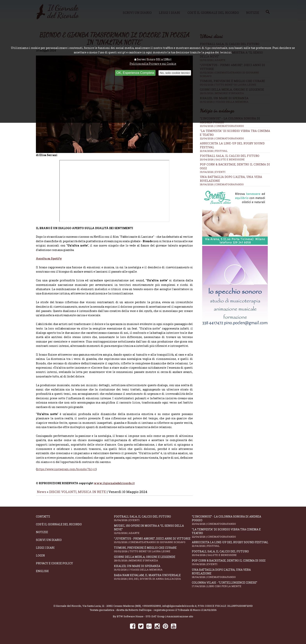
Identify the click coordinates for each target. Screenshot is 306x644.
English (42, 574)
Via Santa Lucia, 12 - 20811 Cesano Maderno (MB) (112, 609)
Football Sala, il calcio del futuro (230, 156)
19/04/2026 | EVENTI (213, 172)
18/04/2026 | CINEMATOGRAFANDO (222, 184)
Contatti (43, 519)
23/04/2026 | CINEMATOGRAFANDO (222, 126)
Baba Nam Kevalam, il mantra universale (153, 580)
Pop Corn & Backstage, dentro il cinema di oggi (231, 565)
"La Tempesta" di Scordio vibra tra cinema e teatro (231, 536)
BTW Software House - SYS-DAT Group (141, 619)
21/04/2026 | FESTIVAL (214, 151)
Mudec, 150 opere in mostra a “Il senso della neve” (153, 532)
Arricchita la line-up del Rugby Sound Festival (231, 547)
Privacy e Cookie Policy (54, 566)
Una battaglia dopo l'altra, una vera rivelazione (231, 576)
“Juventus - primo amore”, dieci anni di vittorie (153, 543)
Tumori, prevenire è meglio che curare (153, 552)
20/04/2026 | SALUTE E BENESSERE (222, 159)
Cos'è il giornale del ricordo (59, 527)
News (41, 494)
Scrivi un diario (49, 543)
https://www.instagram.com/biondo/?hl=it (66, 472)
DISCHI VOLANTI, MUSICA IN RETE (78, 494)
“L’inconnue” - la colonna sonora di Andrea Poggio (231, 523)
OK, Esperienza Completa (135, 73)
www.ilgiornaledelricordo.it (114, 486)
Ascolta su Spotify (49, 261)
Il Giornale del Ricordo (67, 609)
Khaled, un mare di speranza (153, 570)
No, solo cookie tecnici (175, 73)
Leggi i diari (45, 550)
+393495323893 (152, 609)
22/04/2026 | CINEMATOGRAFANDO (222, 138)
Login (40, 558)
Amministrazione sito (180, 619)
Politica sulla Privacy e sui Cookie (153, 64)
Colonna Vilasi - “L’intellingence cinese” (231, 587)
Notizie (42, 535)
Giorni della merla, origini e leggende (153, 561)
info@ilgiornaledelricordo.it (179, 609)
